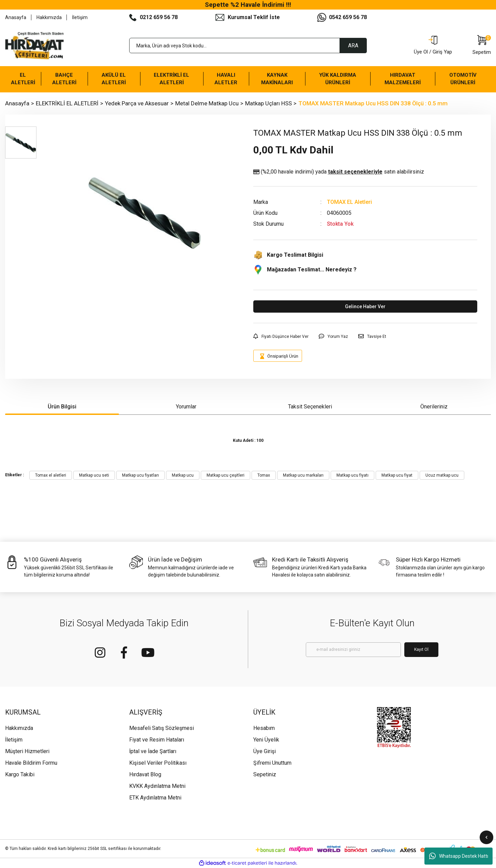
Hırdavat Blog (145, 774)
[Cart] (482, 46)
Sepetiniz (265, 774)
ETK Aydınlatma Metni (155, 798)
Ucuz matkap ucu (442, 475)
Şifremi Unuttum (272, 763)
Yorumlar (186, 407)
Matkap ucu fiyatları (140, 475)
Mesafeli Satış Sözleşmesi (162, 728)
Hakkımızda (49, 17)
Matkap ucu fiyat (397, 475)
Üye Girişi (265, 751)
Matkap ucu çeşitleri (226, 475)
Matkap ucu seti (94, 475)
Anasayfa (16, 17)
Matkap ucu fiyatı (352, 475)
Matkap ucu (183, 475)
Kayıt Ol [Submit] (421, 649)
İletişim (80, 17)
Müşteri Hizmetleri (27, 751)
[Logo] (34, 46)
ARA (353, 46)
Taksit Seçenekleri (310, 407)
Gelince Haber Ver (365, 306)
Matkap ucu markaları (303, 475)
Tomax (264, 475)
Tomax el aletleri (51, 475)
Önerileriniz (434, 407)
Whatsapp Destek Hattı (459, 856)
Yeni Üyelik (266, 740)
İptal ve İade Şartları (153, 751)
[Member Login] (433, 46)
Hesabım (264, 728)
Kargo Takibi (20, 774)
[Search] (248, 46)
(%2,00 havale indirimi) (339, 172)
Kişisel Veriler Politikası (158, 763)
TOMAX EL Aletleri (349, 202)
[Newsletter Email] (353, 650)
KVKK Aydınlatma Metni (157, 786)
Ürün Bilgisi (62, 407)
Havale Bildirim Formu (31, 763)
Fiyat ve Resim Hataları (157, 740)
